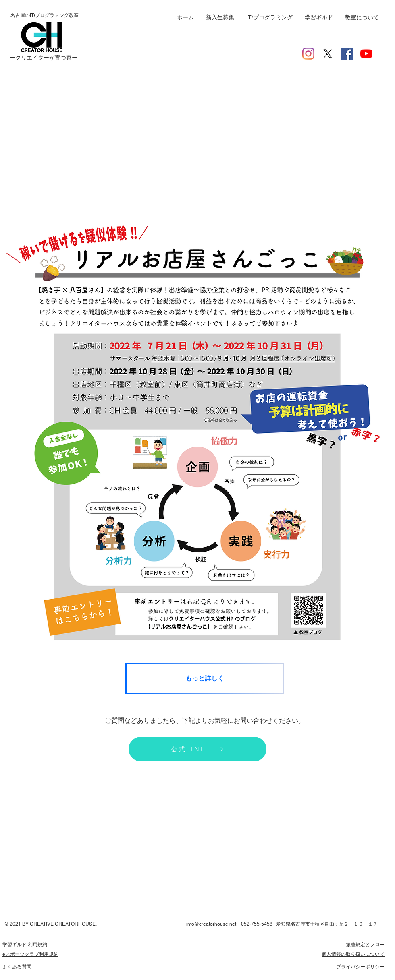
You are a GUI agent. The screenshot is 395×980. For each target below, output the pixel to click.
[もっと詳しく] (205, 679)
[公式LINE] (197, 749)
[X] (328, 54)
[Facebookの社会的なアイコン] (347, 54)
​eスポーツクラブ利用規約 (30, 954)
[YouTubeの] (366, 54)
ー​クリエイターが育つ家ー (44, 58)
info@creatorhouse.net (211, 924)
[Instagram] (308, 54)
